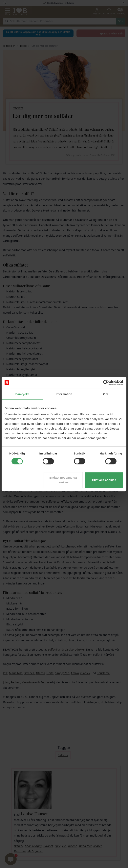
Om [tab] (106, 394)
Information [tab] (64, 394)
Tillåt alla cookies (104, 480)
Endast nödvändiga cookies (63, 480)
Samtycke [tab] (22, 394)
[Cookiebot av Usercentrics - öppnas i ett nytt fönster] (106, 383)
